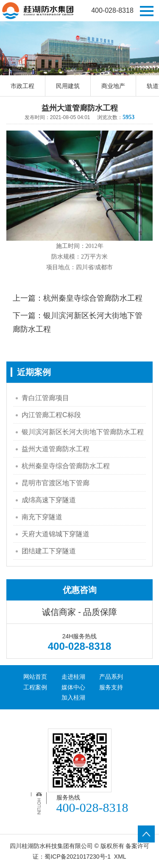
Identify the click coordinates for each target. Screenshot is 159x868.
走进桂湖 (73, 677)
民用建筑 (68, 86)
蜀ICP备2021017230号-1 (78, 857)
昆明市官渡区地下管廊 (56, 483)
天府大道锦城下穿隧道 (56, 534)
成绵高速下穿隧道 (49, 500)
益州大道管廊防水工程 (56, 449)
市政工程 (22, 86)
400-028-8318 (112, 10)
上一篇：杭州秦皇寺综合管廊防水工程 (78, 298)
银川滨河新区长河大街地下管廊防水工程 (83, 432)
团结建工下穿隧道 (49, 551)
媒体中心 (73, 687)
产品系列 (111, 677)
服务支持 (111, 687)
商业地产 (113, 86)
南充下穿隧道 (42, 517)
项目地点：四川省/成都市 (80, 267)
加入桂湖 (73, 697)
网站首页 (35, 677)
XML (120, 857)
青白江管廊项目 (45, 398)
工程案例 (35, 687)
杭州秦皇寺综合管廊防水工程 (66, 466)
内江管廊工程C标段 (51, 415)
